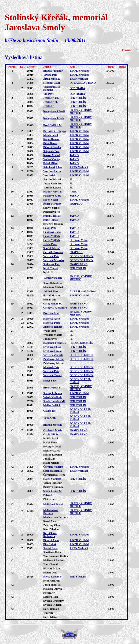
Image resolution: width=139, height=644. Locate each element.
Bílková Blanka (52, 147)
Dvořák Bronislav (53, 601)
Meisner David (52, 451)
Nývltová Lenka (52, 351)
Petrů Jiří (49, 495)
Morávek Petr (51, 367)
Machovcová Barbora (56, 517)
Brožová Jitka (51, 313)
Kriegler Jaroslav (53, 224)
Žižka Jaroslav (52, 79)
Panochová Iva (52, 212)
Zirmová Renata (53, 327)
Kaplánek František (55, 343)
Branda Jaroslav (53, 425)
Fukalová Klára (52, 196)
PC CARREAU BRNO (83, 83)
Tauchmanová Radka (55, 556)
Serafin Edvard (52, 179)
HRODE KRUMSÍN (81, 343)
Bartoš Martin (51, 295)
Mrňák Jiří (50, 300)
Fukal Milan (50, 163)
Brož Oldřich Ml (53, 125)
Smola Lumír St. (53, 491)
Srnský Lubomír (53, 393)
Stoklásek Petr (52, 264)
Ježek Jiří (49, 106)
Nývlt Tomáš (50, 268)
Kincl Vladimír (52, 529)
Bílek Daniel (50, 143)
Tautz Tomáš (50, 564)
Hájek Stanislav (52, 479)
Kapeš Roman (51, 139)
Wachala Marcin (53, 335)
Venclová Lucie (52, 171)
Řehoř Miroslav (52, 204)
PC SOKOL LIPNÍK (81, 256)
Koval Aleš (49, 521)
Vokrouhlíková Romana (52, 88)
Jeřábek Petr (51, 291)
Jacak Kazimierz (53, 183)
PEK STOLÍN (78, 98)
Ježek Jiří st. (50, 102)
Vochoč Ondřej (52, 159)
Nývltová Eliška (52, 347)
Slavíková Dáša (52, 552)
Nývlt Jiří (49, 272)
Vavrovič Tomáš (52, 375)
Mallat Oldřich (52, 405)
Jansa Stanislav (52, 585)
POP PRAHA (77, 88)
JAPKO (74, 155)
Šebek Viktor (51, 200)
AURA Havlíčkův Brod (83, 291)
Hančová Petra (52, 323)
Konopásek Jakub (54, 118)
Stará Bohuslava (53, 283)
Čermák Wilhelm (53, 467)
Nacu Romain (51, 609)
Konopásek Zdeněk (54, 111)
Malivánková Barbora (51, 512)
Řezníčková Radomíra (50, 535)
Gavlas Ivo (49, 411)
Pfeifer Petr (50, 499)
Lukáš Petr (50, 228)
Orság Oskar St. (52, 304)
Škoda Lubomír (52, 577)
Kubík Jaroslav (52, 216)
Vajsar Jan (49, 418)
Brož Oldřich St (52, 388)
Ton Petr (48, 613)
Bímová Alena (51, 540)
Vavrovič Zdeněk (53, 355)
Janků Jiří (49, 459)
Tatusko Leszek (52, 188)
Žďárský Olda (52, 525)
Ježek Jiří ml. (51, 98)
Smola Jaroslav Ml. (54, 401)
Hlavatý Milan (52, 568)
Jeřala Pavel (50, 244)
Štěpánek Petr (51, 151)
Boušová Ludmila (53, 487)
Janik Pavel (50, 339)
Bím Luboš (50, 544)
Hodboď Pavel (52, 83)
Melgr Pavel (50, 381)
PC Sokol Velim (78, 240)
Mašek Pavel (50, 135)
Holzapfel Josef (52, 447)
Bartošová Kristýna (54, 131)
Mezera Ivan (50, 597)
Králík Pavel (50, 438)
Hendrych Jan (51, 581)
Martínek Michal (53, 287)
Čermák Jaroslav (53, 252)
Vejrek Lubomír (52, 483)
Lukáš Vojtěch (51, 236)
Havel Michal (51, 463)
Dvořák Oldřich (52, 605)
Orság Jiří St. (51, 434)
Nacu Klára (50, 617)
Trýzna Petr (50, 75)
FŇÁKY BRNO (78, 264)
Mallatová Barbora (54, 560)
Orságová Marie (53, 430)
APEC (73, 192)
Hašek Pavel (50, 442)
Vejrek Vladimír (53, 397)
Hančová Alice (51, 319)
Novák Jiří (49, 593)
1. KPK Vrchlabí (79, 71)
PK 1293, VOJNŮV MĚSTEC (81, 111)
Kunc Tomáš (50, 220)
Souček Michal (52, 248)
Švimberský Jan (52, 167)
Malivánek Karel (53, 504)
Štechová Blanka (53, 471)
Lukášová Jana (52, 232)
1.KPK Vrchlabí (79, 79)
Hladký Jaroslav (53, 192)
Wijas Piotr (50, 331)
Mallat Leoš (50, 573)
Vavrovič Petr (51, 256)
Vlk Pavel (49, 94)
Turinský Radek (52, 278)
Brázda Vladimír (53, 71)
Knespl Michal (52, 155)
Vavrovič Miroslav (54, 260)
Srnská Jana (50, 548)
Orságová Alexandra (55, 308)
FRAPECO (76, 204)
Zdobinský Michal (54, 359)
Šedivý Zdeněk (52, 208)
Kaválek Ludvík (52, 589)
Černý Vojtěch (51, 240)
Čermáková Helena (54, 475)
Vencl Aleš (49, 175)
